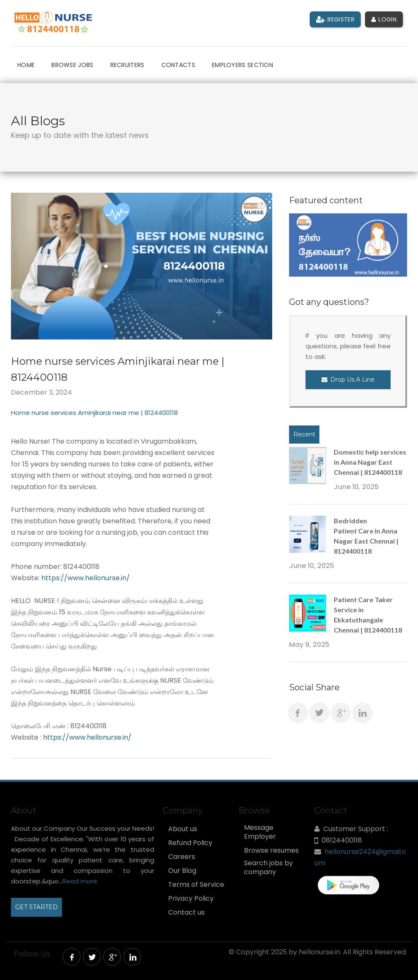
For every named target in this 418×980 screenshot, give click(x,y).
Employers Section (242, 65)
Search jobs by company (268, 868)
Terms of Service (196, 885)
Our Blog (182, 871)
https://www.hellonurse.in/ (86, 578)
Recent (304, 434)
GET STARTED (36, 907)
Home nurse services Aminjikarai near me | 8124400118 (94, 413)
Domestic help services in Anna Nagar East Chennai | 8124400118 (370, 462)
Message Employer (260, 832)
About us (183, 829)
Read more (80, 881)
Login (384, 19)
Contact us (186, 913)
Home (26, 65)
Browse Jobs (72, 65)
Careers (182, 857)
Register (335, 19)
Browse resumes (271, 851)
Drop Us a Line (348, 380)
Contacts (178, 65)
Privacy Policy (191, 899)
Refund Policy (190, 843)
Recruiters (127, 65)
